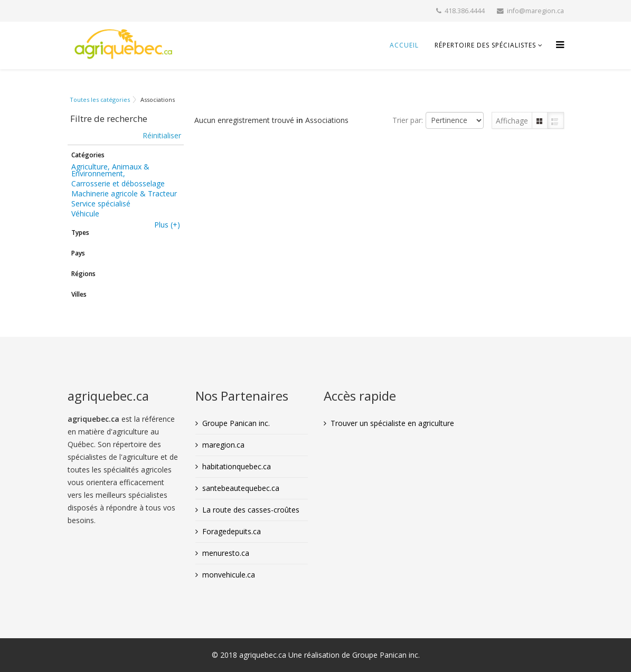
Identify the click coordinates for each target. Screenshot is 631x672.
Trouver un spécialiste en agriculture (392, 423)
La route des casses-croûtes (251, 510)
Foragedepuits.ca (232, 531)
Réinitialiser (162, 135)
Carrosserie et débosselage (118, 183)
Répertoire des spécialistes (485, 45)
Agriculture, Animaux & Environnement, (110, 170)
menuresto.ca (226, 553)
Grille (540, 121)
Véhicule (85, 214)
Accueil (404, 45)
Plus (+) (167, 225)
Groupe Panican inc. (236, 423)
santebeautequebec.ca (241, 488)
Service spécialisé (101, 204)
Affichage (512, 121)
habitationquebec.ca (237, 466)
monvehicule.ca (229, 575)
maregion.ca (223, 445)
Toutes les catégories (100, 100)
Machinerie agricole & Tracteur (124, 193)
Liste (555, 121)
